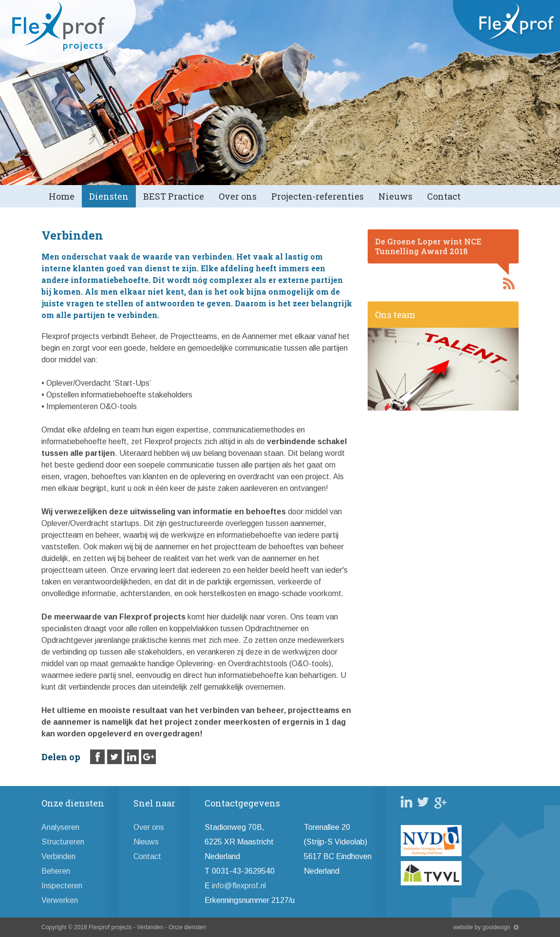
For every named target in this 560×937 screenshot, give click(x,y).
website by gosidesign (482, 927)
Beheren (56, 871)
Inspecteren (62, 886)
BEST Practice (174, 196)
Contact (444, 196)
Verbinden (58, 856)
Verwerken (60, 900)
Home (62, 196)
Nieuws (395, 196)
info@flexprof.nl (239, 886)
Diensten (109, 196)
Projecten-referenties (317, 196)
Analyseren (60, 827)
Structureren (63, 842)
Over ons (238, 196)
